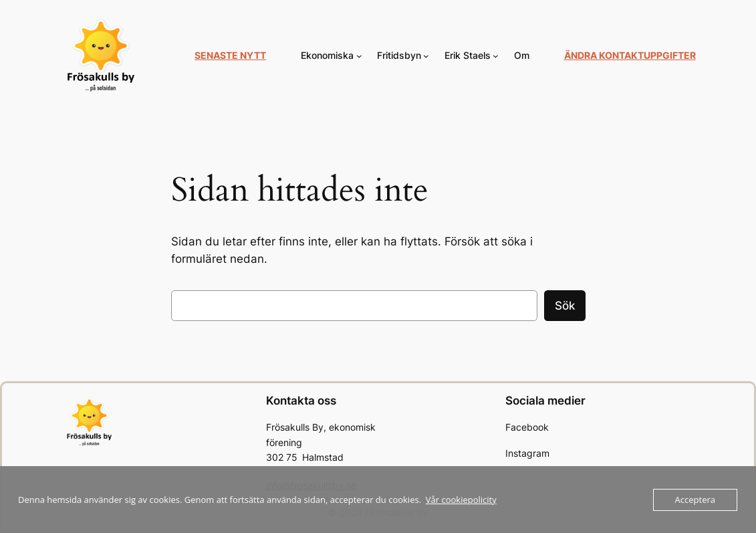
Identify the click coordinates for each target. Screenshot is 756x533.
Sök (565, 306)
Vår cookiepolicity (461, 500)
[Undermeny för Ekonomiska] (359, 56)
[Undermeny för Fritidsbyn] (426, 56)
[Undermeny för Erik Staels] (496, 56)
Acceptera (695, 500)
